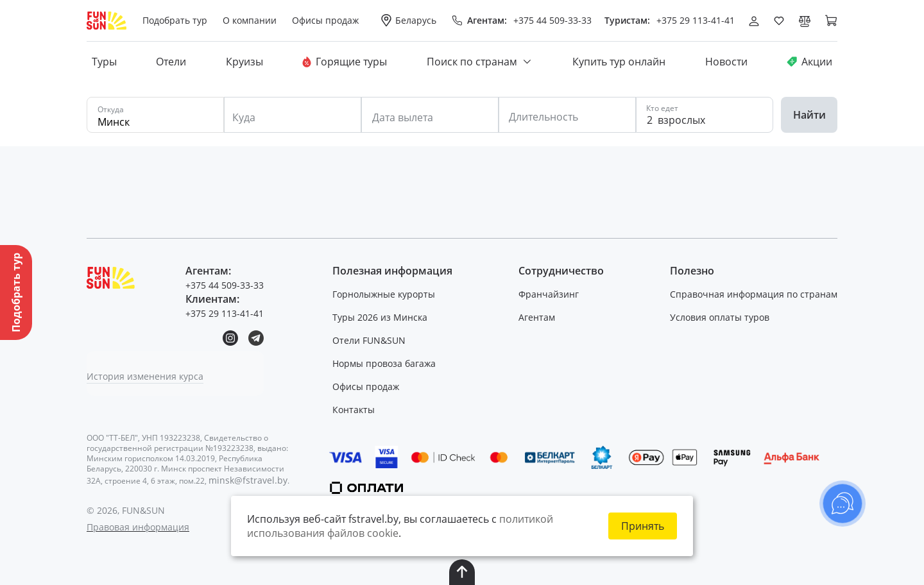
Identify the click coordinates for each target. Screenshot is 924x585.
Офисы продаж (366, 386)
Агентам (537, 317)
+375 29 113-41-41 (696, 20)
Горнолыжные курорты (384, 294)
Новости (726, 62)
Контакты (354, 410)
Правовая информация (138, 527)
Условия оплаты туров (720, 317)
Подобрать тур (175, 20)
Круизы (244, 62)
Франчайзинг (549, 294)
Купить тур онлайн (619, 62)
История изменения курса (145, 376)
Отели (171, 62)
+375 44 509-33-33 (552, 20)
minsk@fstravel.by (248, 480)
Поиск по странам (480, 62)
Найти (809, 115)
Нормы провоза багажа (384, 363)
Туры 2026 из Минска (380, 317)
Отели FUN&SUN (369, 340)
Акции (809, 62)
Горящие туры (345, 62)
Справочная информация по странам (754, 294)
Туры (104, 62)
